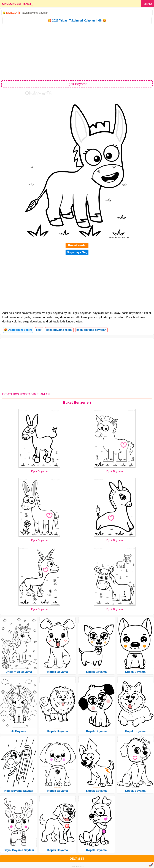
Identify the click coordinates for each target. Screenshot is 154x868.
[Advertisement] (77, 52)
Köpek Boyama (58, 672)
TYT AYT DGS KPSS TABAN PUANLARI (26, 394)
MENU (148, 4)
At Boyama (19, 731)
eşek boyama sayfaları (91, 330)
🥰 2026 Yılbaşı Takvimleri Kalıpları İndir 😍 (77, 21)
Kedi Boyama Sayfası (19, 791)
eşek (39, 330)
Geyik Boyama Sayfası (19, 850)
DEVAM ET (77, 859)
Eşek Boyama (39, 471)
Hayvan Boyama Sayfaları (34, 13)
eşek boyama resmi (59, 330)
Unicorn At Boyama (19, 672)
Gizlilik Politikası (77, 866)
